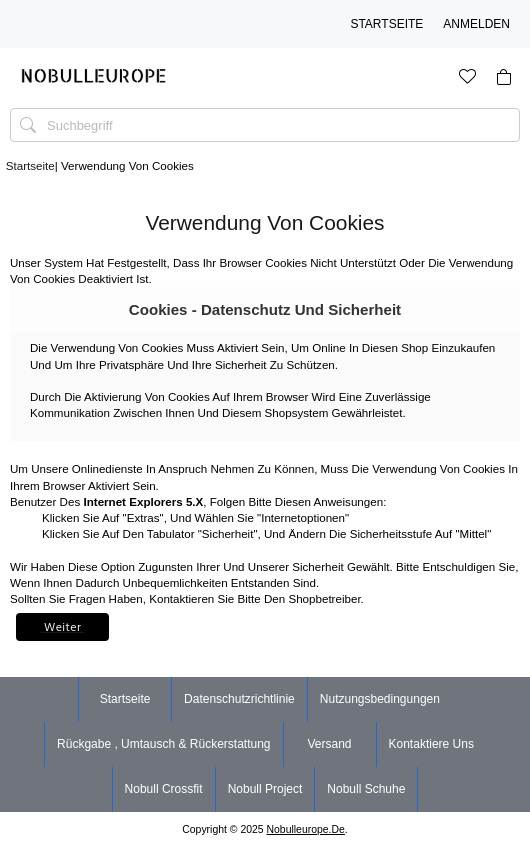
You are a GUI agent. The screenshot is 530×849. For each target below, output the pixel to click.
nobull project (265, 789)
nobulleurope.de (306, 829)
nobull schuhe (366, 789)
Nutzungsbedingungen (380, 699)
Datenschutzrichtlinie (239, 699)
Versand (329, 744)
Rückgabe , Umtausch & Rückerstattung (163, 744)
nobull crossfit (164, 789)
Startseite (386, 24)
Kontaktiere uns (431, 744)
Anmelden (476, 24)
